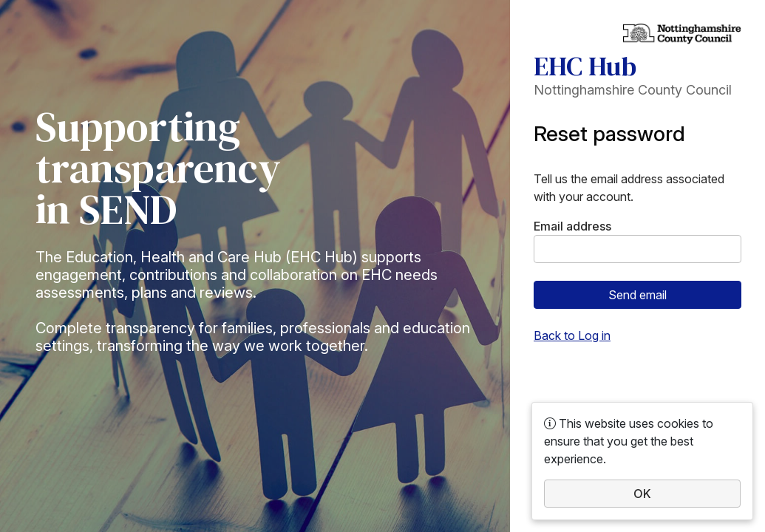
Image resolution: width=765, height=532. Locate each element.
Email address (572, 226)
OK (642, 494)
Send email (637, 295)
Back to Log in (572, 335)
